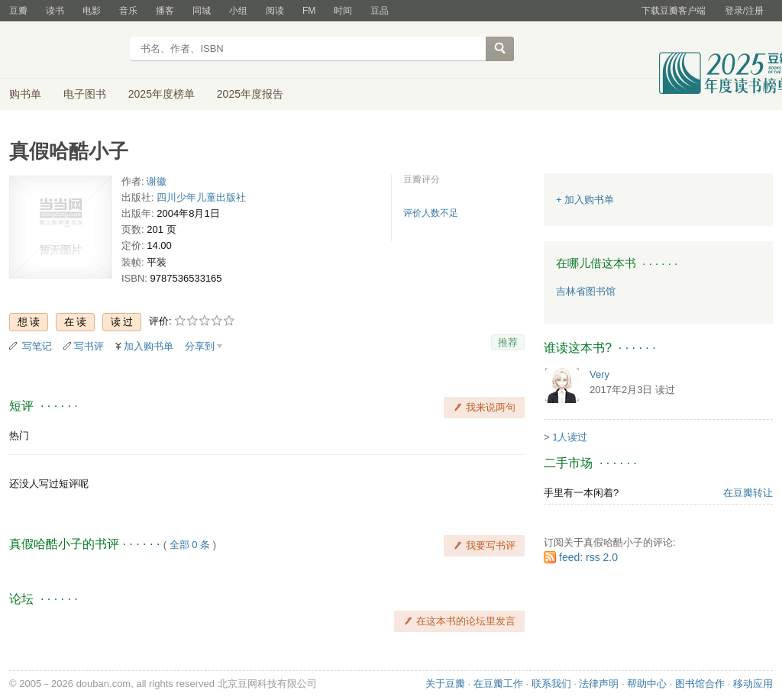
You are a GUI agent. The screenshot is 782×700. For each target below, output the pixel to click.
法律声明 (599, 684)
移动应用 (753, 684)
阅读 (275, 11)
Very (599, 374)
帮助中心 (647, 684)
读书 (55, 11)
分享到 (200, 346)
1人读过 (570, 437)
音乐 (128, 11)
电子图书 (85, 94)
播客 (165, 11)
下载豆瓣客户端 (674, 11)
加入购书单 (149, 346)
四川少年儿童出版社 (201, 197)
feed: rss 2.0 (588, 557)
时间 (343, 11)
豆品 (380, 11)
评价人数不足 (431, 213)
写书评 (89, 346)
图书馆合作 (700, 684)
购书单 (25, 94)
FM (309, 11)
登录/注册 (744, 11)
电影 (92, 11)
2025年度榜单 (162, 94)
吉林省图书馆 (586, 291)
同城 (202, 11)
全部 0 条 (190, 545)
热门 (19, 435)
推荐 (508, 342)
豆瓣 (18, 11)
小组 (238, 11)
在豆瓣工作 (498, 684)
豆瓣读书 (65, 50)
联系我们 (551, 684)
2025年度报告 (250, 94)
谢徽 (157, 181)
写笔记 (37, 346)
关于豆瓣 (445, 684)
